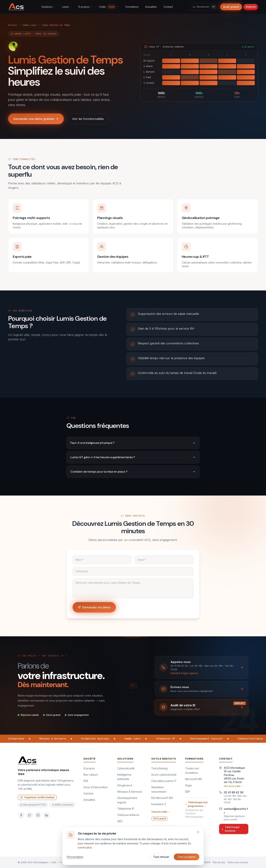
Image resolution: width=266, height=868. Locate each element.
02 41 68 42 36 (234, 792)
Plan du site (219, 862)
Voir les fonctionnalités (88, 119)
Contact (168, 7)
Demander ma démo (94, 607)
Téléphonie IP (126, 809)
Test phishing (159, 768)
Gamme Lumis (29, 25)
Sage (189, 785)
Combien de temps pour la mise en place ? (133, 472)
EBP (188, 792)
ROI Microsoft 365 (162, 798)
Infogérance (125, 785)
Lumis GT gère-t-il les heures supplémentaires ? (133, 457)
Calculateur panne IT (164, 781)
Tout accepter (187, 857)
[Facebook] (21, 815)
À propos (85, 7)
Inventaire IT (159, 804)
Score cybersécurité (164, 775)
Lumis (67, 7)
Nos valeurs (91, 775)
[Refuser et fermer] (198, 832)
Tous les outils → (161, 812)
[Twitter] (30, 815)
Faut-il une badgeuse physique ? (133, 443)
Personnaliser (75, 857)
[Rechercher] (204, 7)
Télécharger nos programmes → (197, 804)
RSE (86, 781)
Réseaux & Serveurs (130, 792)
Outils (109, 7)
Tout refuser (161, 857)
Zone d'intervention (96, 787)
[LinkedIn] (47, 815)
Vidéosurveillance (128, 815)
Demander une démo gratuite (36, 119)
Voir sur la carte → (233, 786)
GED (120, 821)
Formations (132, 7)
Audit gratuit (231, 7)
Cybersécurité (126, 768)
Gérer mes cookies (238, 862)
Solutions (48, 7)
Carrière (88, 793)
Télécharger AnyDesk (230, 829)
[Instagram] (38, 815)
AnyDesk (251, 7)
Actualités (151, 7)
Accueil (13, 25)
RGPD (207, 862)
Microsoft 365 (194, 779)
